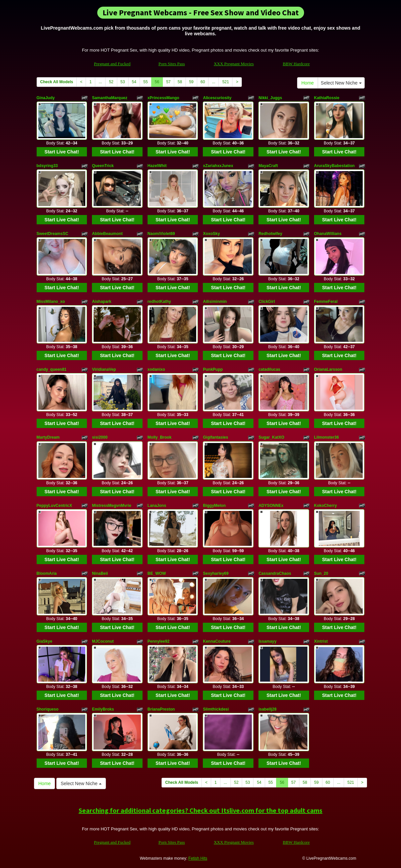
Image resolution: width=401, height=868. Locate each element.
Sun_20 (321, 573)
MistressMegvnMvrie (112, 506)
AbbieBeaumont (107, 234)
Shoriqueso (48, 709)
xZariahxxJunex (218, 166)
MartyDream (48, 437)
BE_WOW (157, 573)
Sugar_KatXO (271, 437)
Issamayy (267, 641)
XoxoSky (211, 234)
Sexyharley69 (216, 573)
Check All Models (57, 82)
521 (225, 82)
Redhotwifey (270, 234)
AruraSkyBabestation (334, 166)
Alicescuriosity (217, 98)
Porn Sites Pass (172, 64)
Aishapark (102, 302)
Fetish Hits (198, 858)
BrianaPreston (161, 709)
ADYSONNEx (271, 506)
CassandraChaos (275, 573)
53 (123, 82)
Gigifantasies (215, 437)
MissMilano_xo (51, 302)
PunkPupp (213, 369)
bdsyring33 (47, 166)
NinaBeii (100, 573)
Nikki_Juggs (270, 98)
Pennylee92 (159, 641)
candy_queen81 (52, 369)
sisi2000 (100, 437)
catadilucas (269, 369)
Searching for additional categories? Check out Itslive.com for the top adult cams (200, 810)
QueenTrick (103, 166)
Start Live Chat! (62, 152)
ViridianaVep (104, 369)
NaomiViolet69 (161, 234)
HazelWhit (157, 166)
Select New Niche (341, 83)
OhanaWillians (328, 234)
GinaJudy (46, 98)
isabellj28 (267, 709)
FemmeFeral (326, 302)
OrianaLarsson (328, 369)
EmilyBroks (103, 709)
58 (180, 82)
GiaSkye (44, 641)
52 (111, 82)
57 (168, 82)
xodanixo (156, 369)
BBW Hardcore (296, 64)
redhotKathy (159, 302)
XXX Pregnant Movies (234, 64)
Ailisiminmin (215, 302)
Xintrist (321, 641)
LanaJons (157, 506)
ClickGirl (267, 302)
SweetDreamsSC (52, 234)
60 (203, 82)
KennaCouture (217, 641)
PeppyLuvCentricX (54, 506)
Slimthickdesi (216, 709)
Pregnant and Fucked (112, 64)
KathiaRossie (327, 98)
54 (134, 82)
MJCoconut (103, 641)
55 (145, 82)
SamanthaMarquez (110, 98)
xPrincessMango (163, 98)
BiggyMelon (214, 506)
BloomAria (47, 573)
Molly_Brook (160, 437)
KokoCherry (326, 506)
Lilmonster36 (327, 437)
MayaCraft (268, 166)
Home (308, 83)
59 (191, 82)
